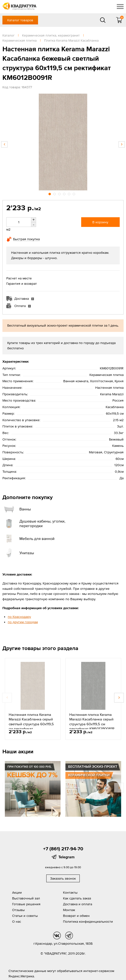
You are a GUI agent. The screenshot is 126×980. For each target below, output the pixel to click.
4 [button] (65, 193)
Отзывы (18, 910)
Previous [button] (4, 144)
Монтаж (69, 910)
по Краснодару (19, 617)
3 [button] (60, 193)
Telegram (67, 857)
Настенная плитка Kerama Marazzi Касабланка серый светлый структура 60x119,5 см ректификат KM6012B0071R (31, 724)
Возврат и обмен (76, 916)
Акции (17, 892)
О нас (17, 921)
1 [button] (50, 193)
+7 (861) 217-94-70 (63, 849)
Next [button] (122, 144)
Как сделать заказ (77, 898)
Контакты (70, 892)
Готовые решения (26, 904)
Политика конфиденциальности (88, 921)
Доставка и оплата (78, 904)
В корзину (100, 222)
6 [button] (74, 193)
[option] (63, 142)
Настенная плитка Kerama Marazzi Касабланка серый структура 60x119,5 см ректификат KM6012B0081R (92, 722)
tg (69, 935)
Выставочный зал (26, 898)
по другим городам (23, 622)
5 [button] (70, 193)
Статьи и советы (25, 916)
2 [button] (55, 193)
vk (57, 935)
